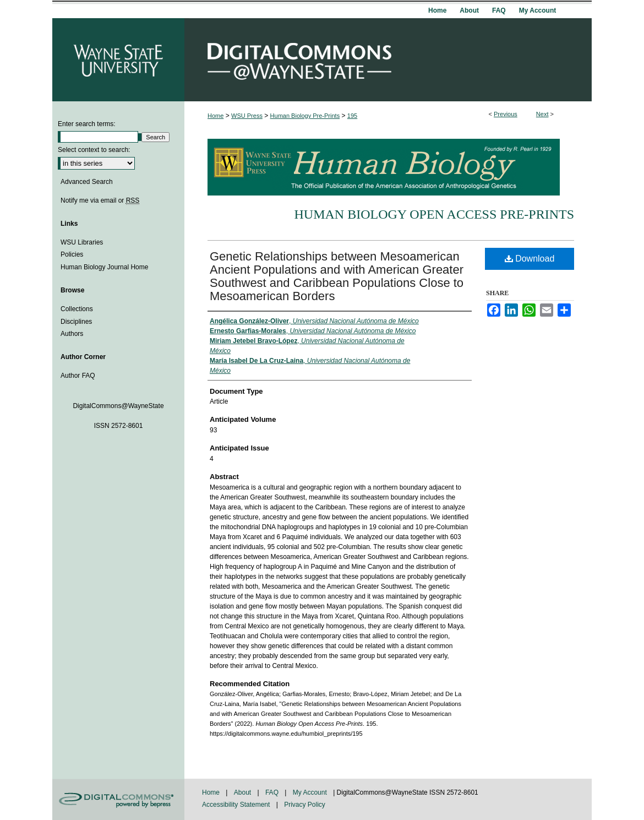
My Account (311, 792)
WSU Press (247, 116)
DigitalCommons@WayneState (388, 60)
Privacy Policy (305, 805)
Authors (72, 334)
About (244, 792)
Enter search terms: (87, 124)
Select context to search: (94, 150)
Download (530, 259)
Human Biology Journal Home (104, 267)
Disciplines (76, 322)
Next (542, 114)
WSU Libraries (82, 242)
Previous (506, 114)
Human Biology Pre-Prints (305, 116)
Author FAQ (78, 376)
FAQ (273, 792)
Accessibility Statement (237, 805)
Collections (77, 309)
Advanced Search (87, 182)
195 (352, 116)
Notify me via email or (100, 200)
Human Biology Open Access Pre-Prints (434, 214)
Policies (72, 254)
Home (215, 116)
